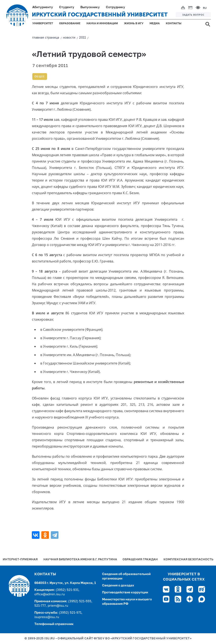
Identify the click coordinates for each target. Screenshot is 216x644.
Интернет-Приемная (20, 560)
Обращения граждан (140, 560)
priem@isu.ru (58, 606)
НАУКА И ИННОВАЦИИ (102, 24)
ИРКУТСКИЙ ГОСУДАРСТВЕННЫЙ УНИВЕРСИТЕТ (100, 15)
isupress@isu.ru (47, 617)
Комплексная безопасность (188, 560)
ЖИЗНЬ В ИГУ (134, 24)
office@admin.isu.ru (50, 594)
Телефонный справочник (54, 624)
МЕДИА (155, 24)
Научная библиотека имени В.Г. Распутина (80, 560)
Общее (40, 76)
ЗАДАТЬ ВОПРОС (193, 15)
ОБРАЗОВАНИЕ (70, 24)
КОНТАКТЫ (174, 24)
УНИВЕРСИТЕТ (43, 24)
